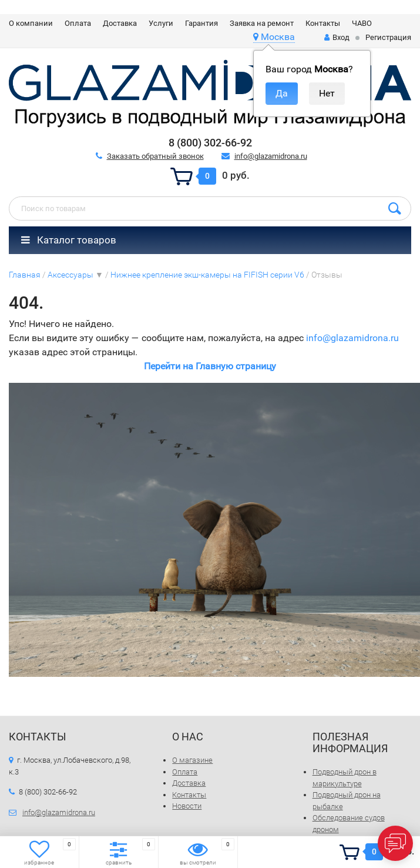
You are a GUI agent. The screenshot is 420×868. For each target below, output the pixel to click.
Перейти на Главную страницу (210, 366)
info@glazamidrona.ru (271, 156)
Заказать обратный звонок (155, 156)
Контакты (323, 23)
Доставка (120, 23)
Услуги (161, 23)
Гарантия (201, 23)
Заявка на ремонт (262, 23)
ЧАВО (362, 23)
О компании (31, 23)
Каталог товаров (69, 240)
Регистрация (388, 37)
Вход (337, 37)
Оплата (78, 23)
